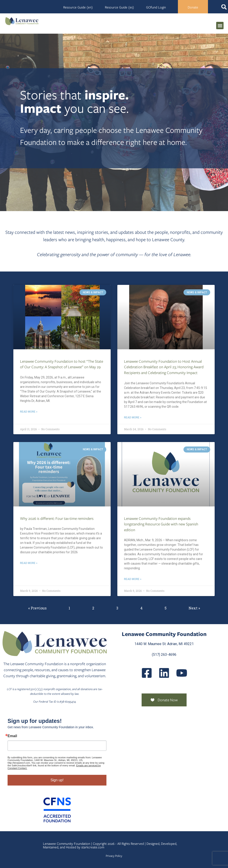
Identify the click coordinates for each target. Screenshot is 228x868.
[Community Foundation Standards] (57, 810)
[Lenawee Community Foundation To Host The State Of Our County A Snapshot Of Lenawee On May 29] (62, 317)
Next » (194, 608)
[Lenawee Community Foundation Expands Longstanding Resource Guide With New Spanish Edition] (166, 474)
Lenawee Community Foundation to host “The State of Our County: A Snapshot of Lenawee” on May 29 (62, 364)
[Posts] (164, 673)
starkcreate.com (93, 847)
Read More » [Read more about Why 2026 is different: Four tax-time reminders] (29, 563)
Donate (193, 7)
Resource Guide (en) (78, 7)
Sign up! (57, 780)
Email (12, 736)
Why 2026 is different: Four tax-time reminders (57, 518)
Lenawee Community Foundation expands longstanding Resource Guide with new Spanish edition (161, 524)
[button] (220, 26)
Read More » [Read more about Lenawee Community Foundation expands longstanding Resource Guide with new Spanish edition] (133, 579)
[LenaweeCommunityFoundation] (147, 673)
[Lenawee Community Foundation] (22, 21)
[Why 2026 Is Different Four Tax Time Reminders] (62, 474)
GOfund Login (156, 7)
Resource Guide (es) (119, 7)
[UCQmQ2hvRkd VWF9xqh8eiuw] (182, 673)
